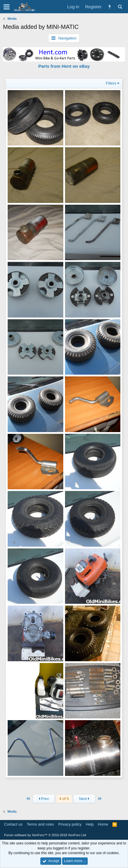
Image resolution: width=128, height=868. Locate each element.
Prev (44, 799)
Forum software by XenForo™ (45, 835)
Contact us (13, 824)
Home (103, 824)
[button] (7, 7)
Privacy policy (70, 824)
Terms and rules (40, 824)
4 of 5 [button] (64, 799)
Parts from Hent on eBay (64, 66)
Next (84, 799)
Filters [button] (111, 83)
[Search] (120, 7)
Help (90, 824)
